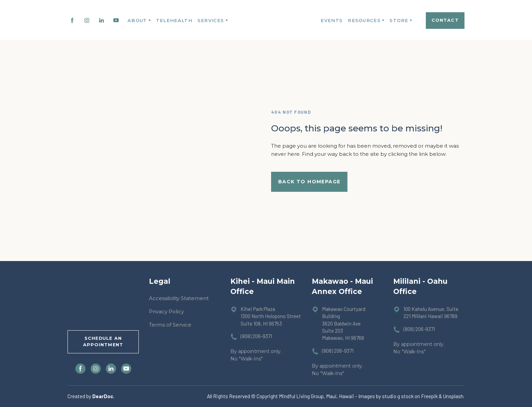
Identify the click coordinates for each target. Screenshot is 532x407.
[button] (72, 20)
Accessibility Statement (179, 298)
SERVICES (211, 20)
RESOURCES (364, 20)
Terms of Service (170, 325)
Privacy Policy (166, 311)
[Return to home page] (269, 20)
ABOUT (137, 20)
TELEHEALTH (174, 20)
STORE (399, 20)
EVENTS (332, 20)
